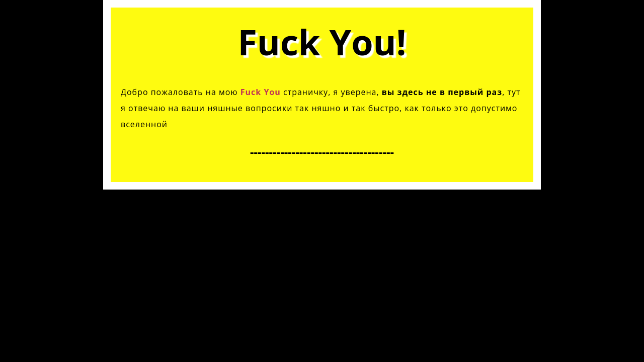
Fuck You (261, 92)
